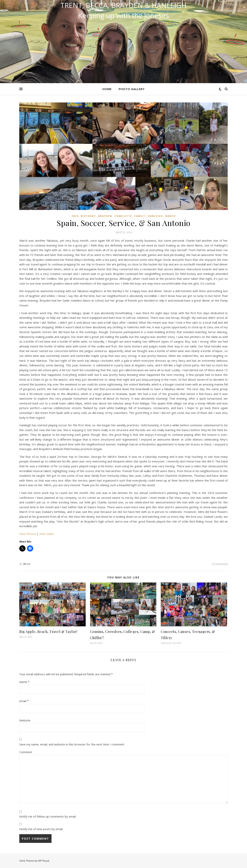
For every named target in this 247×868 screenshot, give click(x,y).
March (170, 216)
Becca (27, 564)
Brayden (105, 216)
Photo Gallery (132, 89)
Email (24, 701)
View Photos (28, 534)
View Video (47, 534)
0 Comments (220, 564)
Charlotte (123, 216)
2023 (75, 216)
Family (140, 216)
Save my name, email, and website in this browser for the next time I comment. (72, 744)
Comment (26, 752)
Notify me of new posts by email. (41, 829)
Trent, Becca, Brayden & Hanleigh (123, 5)
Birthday (88, 216)
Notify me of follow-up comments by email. (48, 816)
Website (25, 720)
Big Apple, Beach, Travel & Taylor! (48, 632)
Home (107, 89)
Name (24, 682)
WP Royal (44, 861)
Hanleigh (155, 216)
